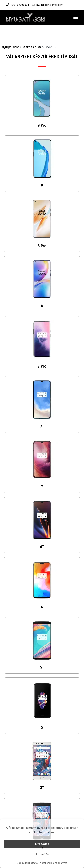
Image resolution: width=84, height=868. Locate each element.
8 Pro (42, 246)
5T (42, 667)
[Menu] (76, 17)
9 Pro (42, 125)
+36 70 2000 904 (20, 5)
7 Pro (42, 366)
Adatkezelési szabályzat (53, 863)
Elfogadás (42, 844)
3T (42, 788)
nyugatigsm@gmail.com (50, 5)
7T (42, 426)
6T (42, 547)
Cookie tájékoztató (27, 863)
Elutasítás (42, 855)
